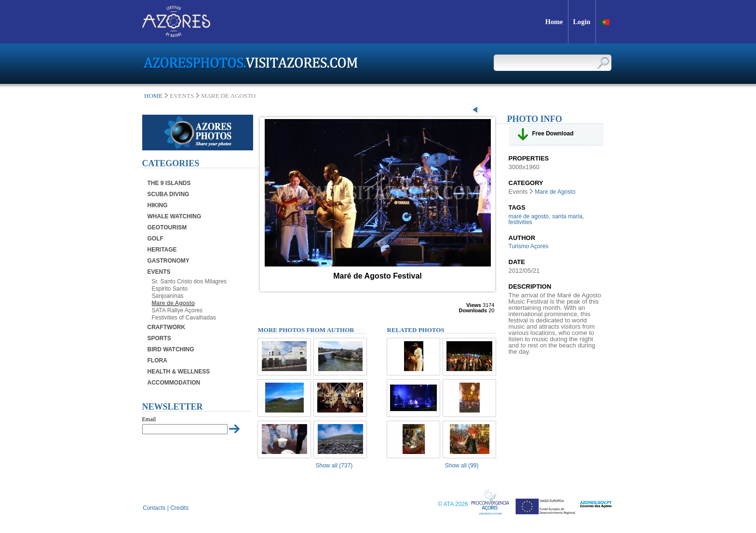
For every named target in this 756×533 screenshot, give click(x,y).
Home (153, 96)
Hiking (158, 205)
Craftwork (167, 327)
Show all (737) (334, 466)
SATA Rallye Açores (177, 310)
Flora (157, 360)
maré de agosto (529, 216)
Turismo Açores (529, 246)
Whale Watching (175, 216)
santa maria (567, 216)
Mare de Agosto (174, 303)
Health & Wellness (179, 372)
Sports (159, 338)
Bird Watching (171, 349)
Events (159, 272)
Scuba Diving (169, 194)
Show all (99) (462, 466)
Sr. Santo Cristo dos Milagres (189, 281)
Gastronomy (169, 261)
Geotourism (167, 227)
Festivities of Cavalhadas (184, 318)
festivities (520, 222)
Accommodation (174, 383)
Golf (155, 239)
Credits (179, 508)
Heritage (162, 250)
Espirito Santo (170, 289)
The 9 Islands (169, 183)
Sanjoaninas (168, 296)
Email (149, 419)
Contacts (154, 508)
